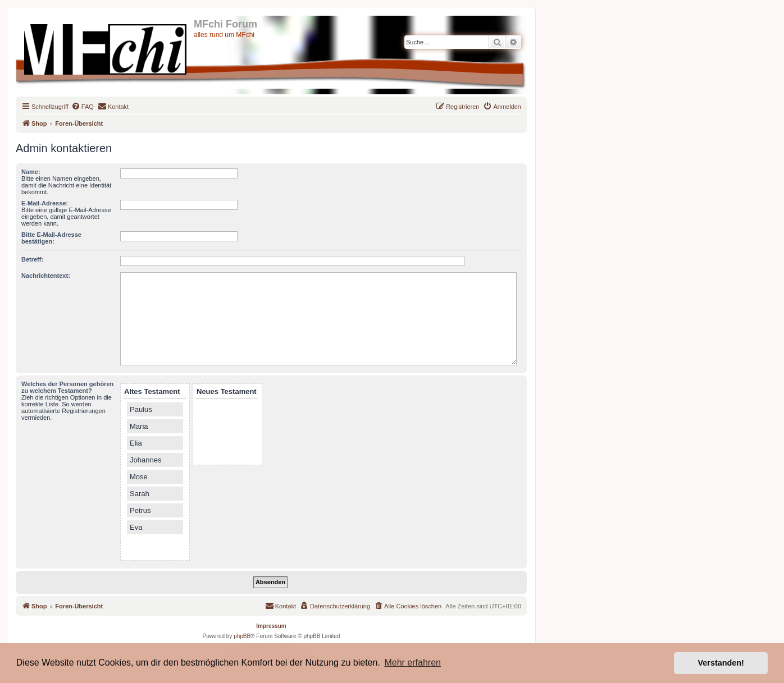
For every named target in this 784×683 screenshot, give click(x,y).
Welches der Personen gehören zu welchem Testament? (67, 387)
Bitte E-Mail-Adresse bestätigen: (51, 238)
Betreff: (32, 259)
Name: (31, 172)
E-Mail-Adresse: (45, 203)
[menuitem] (83, 107)
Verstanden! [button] (721, 663)
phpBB (242, 636)
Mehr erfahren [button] (412, 663)
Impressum (271, 626)
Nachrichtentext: (46, 276)
